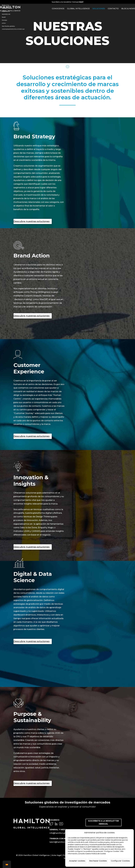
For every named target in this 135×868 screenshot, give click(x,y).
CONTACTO (113, 9)
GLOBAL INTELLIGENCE (78, 9)
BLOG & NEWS (128, 9)
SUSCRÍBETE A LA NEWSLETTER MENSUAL (103, 822)
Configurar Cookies (120, 861)
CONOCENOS (58, 9)
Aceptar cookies (77, 861)
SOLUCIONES (99, 9)
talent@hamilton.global (60, 842)
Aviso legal (56, 855)
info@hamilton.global (59, 833)
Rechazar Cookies (98, 861)
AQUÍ (81, 2)
